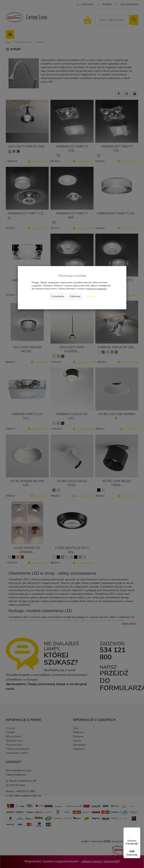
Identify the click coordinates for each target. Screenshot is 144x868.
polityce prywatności (97, 289)
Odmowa (75, 296)
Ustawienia (58, 296)
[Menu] (138, 830)
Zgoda (90, 296)
